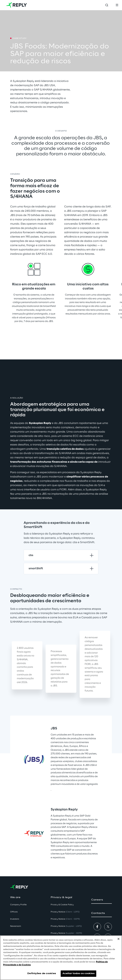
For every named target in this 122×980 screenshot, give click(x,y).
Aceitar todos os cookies (78, 974)
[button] (102, 900)
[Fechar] (119, 939)
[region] (61, 958)
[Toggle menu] (117, 5)
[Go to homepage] (17, 5)
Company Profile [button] (18, 905)
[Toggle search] (107, 5)
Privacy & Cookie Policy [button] (62, 905)
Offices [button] (14, 912)
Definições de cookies (42, 974)
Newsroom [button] (16, 926)
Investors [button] (15, 919)
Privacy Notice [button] (65, 912)
